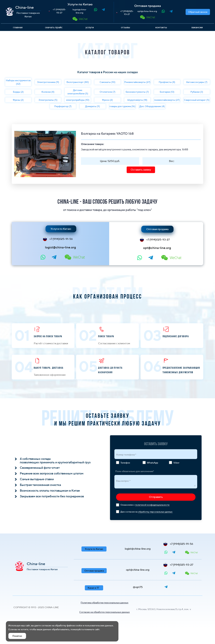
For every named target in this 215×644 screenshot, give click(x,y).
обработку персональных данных (155, 512)
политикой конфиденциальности (152, 505)
